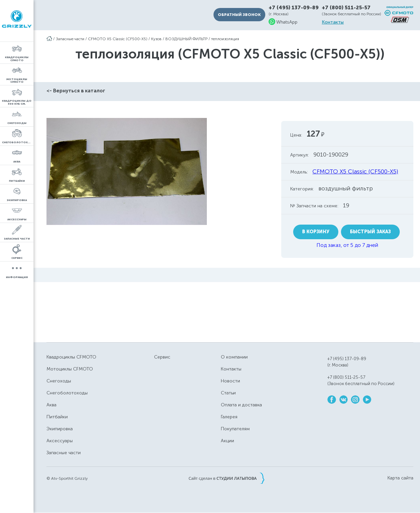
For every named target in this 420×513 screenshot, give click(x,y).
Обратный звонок (239, 15)
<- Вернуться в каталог (76, 91)
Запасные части (70, 39)
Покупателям (235, 429)
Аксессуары (60, 441)
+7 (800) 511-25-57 (346, 8)
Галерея (229, 417)
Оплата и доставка (241, 405)
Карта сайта (400, 478)
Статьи (228, 393)
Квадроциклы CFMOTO (71, 357)
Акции (227, 441)
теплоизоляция (225, 39)
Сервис (162, 357)
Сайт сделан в (226, 478)
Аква (51, 405)
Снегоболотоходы (67, 393)
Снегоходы (59, 381)
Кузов (156, 39)
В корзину (316, 232)
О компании (234, 357)
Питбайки (57, 417)
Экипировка (60, 429)
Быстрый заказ (370, 232)
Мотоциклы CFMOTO (70, 369)
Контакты (333, 22)
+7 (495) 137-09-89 (294, 8)
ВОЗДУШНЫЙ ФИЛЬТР (186, 39)
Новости (230, 381)
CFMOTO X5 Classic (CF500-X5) (118, 39)
